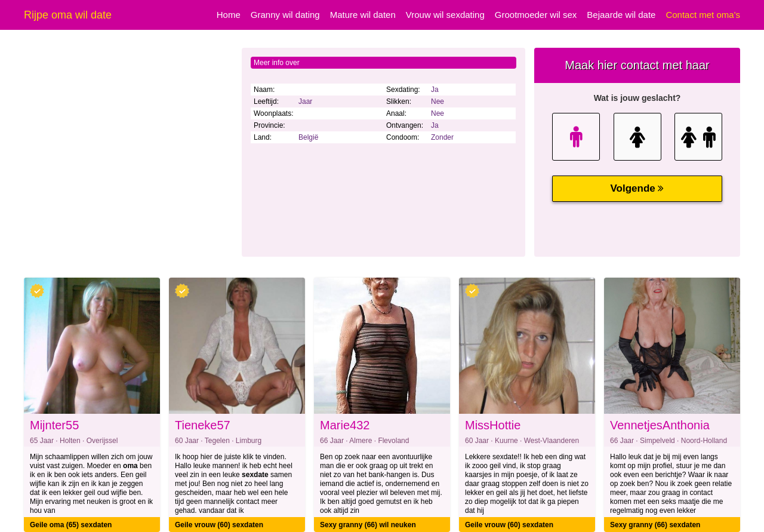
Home (229, 15)
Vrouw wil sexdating (445, 15)
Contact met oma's (703, 15)
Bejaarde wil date (621, 15)
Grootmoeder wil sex (536, 15)
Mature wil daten (363, 15)
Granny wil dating (285, 15)
